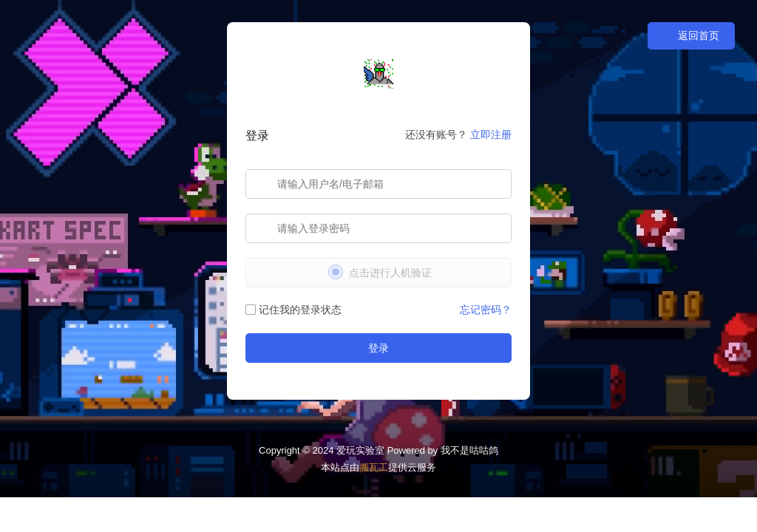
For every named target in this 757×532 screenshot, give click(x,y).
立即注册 (491, 134)
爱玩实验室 (360, 450)
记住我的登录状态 (293, 310)
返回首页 (691, 36)
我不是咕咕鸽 (469, 450)
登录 (378, 348)
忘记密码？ (486, 310)
